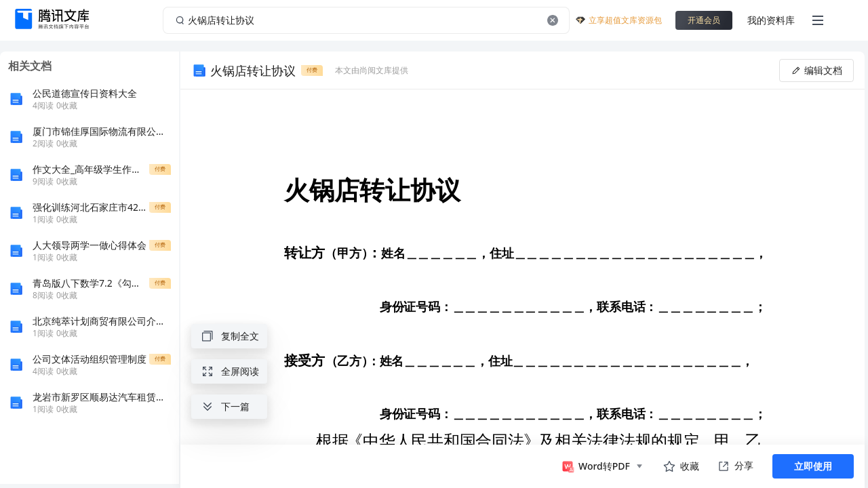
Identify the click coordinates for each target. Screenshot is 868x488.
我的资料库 (771, 20)
